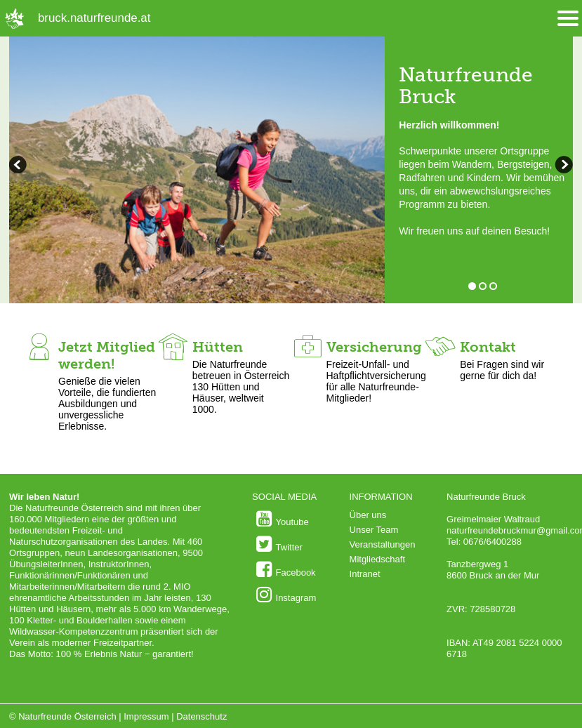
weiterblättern (20, 166)
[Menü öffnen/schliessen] (568, 19)
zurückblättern (562, 166)
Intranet (365, 574)
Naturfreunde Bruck (466, 86)
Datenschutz (201, 716)
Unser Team (374, 530)
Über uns (368, 515)
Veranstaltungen (383, 544)
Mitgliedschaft (377, 559)
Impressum (146, 716)
